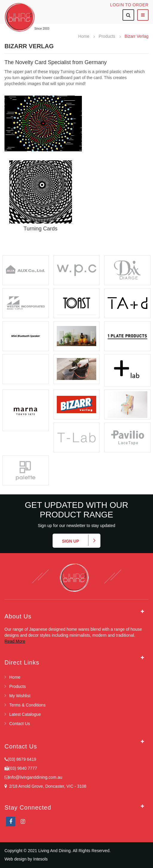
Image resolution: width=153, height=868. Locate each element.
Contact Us (20, 724)
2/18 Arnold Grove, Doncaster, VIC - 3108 (47, 786)
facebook (11, 822)
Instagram (23, 822)
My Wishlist (20, 696)
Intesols (40, 859)
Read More (15, 641)
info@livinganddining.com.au (35, 777)
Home (84, 36)
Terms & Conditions (27, 705)
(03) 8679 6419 (22, 759)
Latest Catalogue (25, 714)
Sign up (71, 541)
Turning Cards (40, 229)
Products (107, 36)
